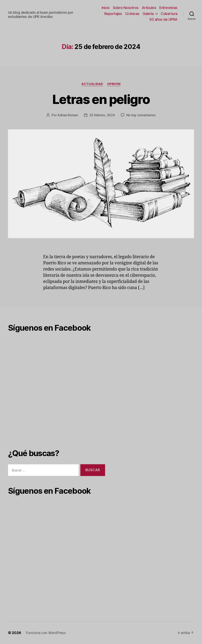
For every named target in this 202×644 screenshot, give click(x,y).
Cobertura (169, 14)
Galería (148, 14)
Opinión (114, 84)
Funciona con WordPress (46, 633)
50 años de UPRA (163, 19)
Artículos (149, 8)
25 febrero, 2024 (102, 115)
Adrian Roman (68, 115)
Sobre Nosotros (126, 8)
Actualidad (92, 84)
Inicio (106, 8)
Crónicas (132, 14)
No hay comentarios (141, 115)
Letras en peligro (101, 99)
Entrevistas (168, 8)
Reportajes (113, 14)
